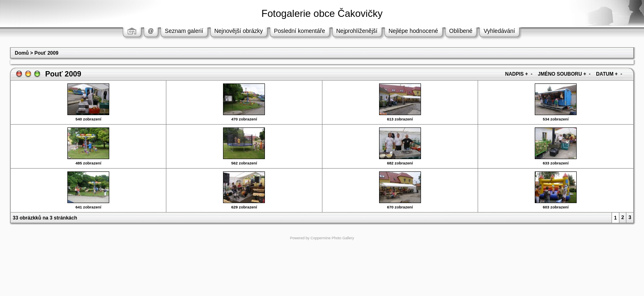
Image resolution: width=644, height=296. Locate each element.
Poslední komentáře (300, 31)
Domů (22, 53)
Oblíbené (461, 31)
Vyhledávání (499, 31)
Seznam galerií (184, 31)
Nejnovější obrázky (239, 31)
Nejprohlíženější (357, 31)
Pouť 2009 (46, 53)
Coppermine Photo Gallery (332, 238)
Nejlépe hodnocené (413, 31)
